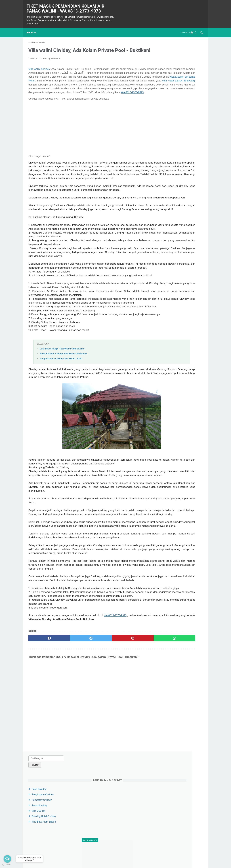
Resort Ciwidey (167, 89)
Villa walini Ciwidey (39, 74)
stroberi (163, 432)
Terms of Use (118, 858)
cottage (163, 399)
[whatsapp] (131, 745)
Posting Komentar (52, 64)
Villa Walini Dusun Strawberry (88, 94)
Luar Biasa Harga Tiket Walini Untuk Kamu (62, 412)
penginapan (166, 416)
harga (163, 405)
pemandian (166, 410)
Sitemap (94, 858)
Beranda (33, 28)
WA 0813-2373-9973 (89, 109)
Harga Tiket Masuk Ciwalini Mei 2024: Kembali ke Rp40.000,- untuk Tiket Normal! (178, 315)
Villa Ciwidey (166, 94)
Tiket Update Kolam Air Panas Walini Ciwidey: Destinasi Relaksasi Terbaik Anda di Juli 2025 (179, 357)
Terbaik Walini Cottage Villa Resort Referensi (63, 417)
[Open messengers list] (7, 859)
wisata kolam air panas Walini (45, 90)
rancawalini (166, 421)
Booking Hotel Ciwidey (172, 100)
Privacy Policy (134, 858)
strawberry (165, 427)
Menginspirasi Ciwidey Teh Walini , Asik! (61, 422)
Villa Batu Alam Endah (172, 105)
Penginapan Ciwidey (170, 78)
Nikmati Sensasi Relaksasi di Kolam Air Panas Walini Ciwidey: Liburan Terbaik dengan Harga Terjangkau (178, 180)
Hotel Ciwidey (167, 72)
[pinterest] (101, 745)
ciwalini (164, 388)
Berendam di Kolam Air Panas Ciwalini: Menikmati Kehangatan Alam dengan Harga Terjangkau (177, 269)
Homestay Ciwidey (169, 83)
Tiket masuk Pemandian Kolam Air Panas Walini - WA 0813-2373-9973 (67, 6)
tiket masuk (166, 437)
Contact (105, 858)
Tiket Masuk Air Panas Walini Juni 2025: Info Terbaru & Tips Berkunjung (178, 292)
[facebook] (43, 745)
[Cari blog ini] (174, 42)
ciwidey (163, 394)
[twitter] (72, 745)
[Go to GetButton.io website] (7, 865)
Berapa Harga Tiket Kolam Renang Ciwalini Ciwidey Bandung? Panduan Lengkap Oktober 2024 (179, 157)
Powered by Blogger (120, 863)
